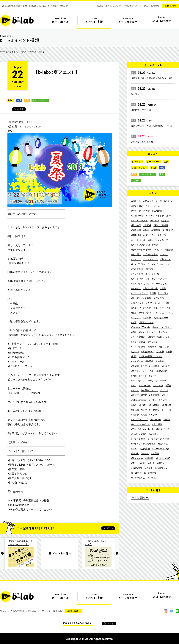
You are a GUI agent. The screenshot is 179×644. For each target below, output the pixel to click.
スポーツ (136, 181)
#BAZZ (167, 420)
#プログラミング (139, 420)
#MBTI (134, 463)
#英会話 (135, 410)
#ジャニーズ (162, 240)
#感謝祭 (149, 458)
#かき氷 (147, 308)
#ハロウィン (161, 468)
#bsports (152, 347)
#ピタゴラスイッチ (140, 264)
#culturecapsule (139, 400)
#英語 (144, 415)
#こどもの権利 (138, 337)
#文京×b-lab (149, 444)
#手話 (168, 386)
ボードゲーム (153, 162)
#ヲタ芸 (135, 366)
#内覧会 (135, 415)
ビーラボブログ (128, 22)
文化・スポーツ (40, 100)
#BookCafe (155, 420)
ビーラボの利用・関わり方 (162, 22)
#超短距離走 (137, 206)
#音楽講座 (145, 449)
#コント (158, 250)
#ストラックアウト (140, 279)
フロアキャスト (139, 168)
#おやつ (152, 473)
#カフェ (153, 400)
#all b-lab (168, 201)
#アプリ (153, 415)
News (100, 6)
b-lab (11, 100)
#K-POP (156, 274)
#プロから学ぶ (151, 255)
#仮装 (144, 366)
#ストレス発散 (144, 298)
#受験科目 (136, 230)
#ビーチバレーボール (141, 250)
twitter (172, 611)
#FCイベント (137, 303)
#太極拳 (160, 361)
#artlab (143, 434)
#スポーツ (136, 259)
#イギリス (136, 318)
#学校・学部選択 (152, 230)
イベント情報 (94, 22)
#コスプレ (136, 371)
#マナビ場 (154, 410)
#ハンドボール (151, 259)
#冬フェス (165, 259)
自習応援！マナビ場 (141, 110)
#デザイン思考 (138, 439)
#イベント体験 (138, 347)
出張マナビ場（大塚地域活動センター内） (152, 78)
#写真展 (166, 366)
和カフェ (135, 94)
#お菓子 (160, 352)
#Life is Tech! (162, 429)
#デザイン (136, 444)
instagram (166, 611)
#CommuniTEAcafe (140, 327)
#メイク (149, 468)
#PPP (144, 395)
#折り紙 (147, 318)
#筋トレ (165, 221)
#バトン (164, 255)
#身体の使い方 (151, 289)
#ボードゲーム (153, 206)
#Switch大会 (158, 211)
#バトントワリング (140, 284)
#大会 (155, 245)
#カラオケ (154, 434)
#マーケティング (161, 449)
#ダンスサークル (162, 308)
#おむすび (158, 386)
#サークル (148, 371)
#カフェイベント (155, 303)
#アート (143, 376)
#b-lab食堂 (154, 405)
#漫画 (134, 405)
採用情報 (155, 6)
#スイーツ (136, 308)
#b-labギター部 (138, 473)
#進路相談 (136, 235)
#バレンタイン (138, 381)
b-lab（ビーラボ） (17, 20)
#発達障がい (147, 352)
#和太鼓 (135, 395)
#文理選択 (168, 230)
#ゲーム (145, 453)
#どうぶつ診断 (163, 458)
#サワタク (153, 381)
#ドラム (152, 478)
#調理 (134, 332)
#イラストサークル (140, 274)
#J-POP (147, 225)
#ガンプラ (164, 347)
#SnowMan (161, 371)
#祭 (167, 303)
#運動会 (169, 250)
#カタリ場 (157, 424)
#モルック (136, 289)
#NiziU (134, 449)
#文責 (134, 322)
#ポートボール (138, 240)
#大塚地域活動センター (151, 356)
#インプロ (159, 298)
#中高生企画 (137, 269)
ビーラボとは (60, 22)
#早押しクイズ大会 (140, 211)
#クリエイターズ (164, 313)
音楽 (166, 162)
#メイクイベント (161, 264)
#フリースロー (160, 279)
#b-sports (167, 405)
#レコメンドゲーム (140, 424)
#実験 (163, 289)
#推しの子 (136, 225)
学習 (27, 100)
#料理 (134, 356)
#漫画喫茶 (154, 395)
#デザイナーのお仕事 (158, 439)
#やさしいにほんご (162, 327)
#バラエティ (149, 235)
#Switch (135, 453)
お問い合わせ (130, 6)
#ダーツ (153, 376)
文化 (162, 174)
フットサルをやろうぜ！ (143, 142)
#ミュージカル (138, 342)
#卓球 (163, 381)
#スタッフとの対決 (140, 245)
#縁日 (151, 240)
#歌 (132, 298)
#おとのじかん (138, 478)
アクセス (144, 6)
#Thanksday (137, 458)
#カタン (135, 352)
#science (154, 221)
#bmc (133, 386)
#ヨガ (165, 395)
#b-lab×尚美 (145, 386)
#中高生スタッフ (149, 390)
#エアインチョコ (139, 293)
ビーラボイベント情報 (15, 52)
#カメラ (163, 400)
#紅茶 (134, 313)
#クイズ (162, 235)
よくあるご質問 (113, 6)
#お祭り (155, 453)
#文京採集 (163, 444)
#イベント (167, 410)
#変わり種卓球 (161, 225)
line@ (177, 611)
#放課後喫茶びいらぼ (158, 337)
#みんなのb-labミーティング (153, 332)
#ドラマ (149, 269)
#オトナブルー (163, 216)
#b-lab (134, 434)
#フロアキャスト (139, 221)
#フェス (164, 390)
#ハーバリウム (160, 284)
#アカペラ (148, 201)
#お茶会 (149, 361)
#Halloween (137, 468)
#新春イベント (146, 322)
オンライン (137, 162)
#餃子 (169, 352)
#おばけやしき (147, 463)
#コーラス (163, 293)
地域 (19, 100)
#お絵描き (154, 366)
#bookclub (148, 429)
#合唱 (153, 293)
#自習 (144, 410)
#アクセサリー (161, 318)
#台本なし (136, 201)
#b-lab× (142, 405)
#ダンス (135, 390)
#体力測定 (136, 255)
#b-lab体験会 (137, 216)
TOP (2, 52)
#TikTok (150, 216)
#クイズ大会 (137, 361)
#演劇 (134, 376)
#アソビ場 (136, 429)
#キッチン (153, 342)
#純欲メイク (163, 463)
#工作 (159, 201)
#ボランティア (146, 313)
